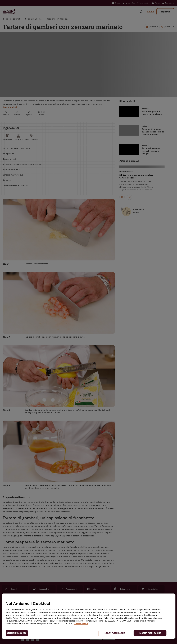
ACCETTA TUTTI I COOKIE (150, 633)
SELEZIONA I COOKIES (17, 633)
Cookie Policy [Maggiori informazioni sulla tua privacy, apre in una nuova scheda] (81, 624)
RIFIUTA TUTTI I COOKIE (115, 633)
